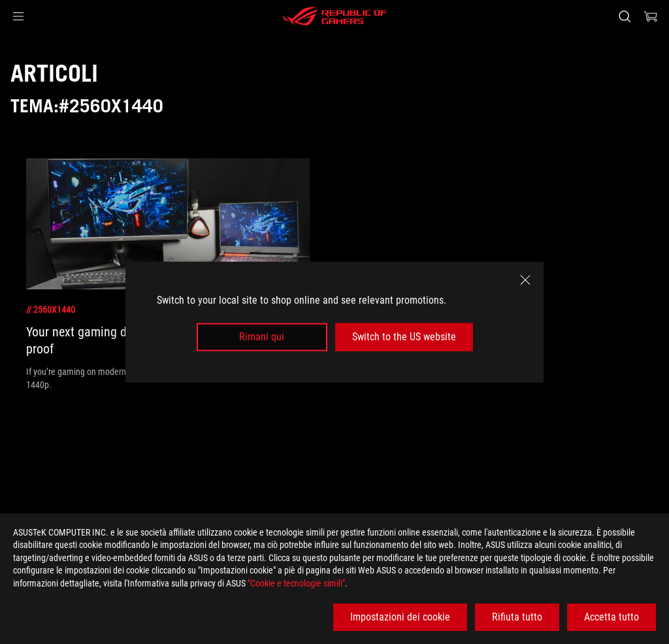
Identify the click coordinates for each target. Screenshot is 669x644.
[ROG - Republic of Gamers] (334, 16)
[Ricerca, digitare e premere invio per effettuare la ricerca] (625, 16)
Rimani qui (262, 337)
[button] (18, 16)
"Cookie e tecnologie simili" (296, 583)
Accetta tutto (612, 617)
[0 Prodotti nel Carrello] (651, 16)
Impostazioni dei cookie (400, 617)
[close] (525, 280)
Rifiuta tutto (517, 617)
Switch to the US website (404, 337)
